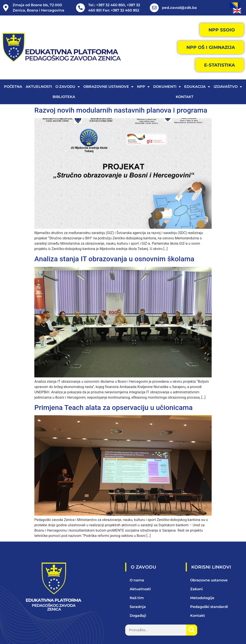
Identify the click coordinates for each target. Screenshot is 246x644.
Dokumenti (167, 87)
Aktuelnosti (39, 87)
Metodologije (202, 598)
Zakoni (196, 589)
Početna (13, 87)
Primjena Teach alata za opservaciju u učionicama (113, 408)
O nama (137, 580)
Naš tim (137, 598)
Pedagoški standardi (209, 607)
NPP (143, 87)
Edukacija (197, 87)
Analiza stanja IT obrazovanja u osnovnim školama (114, 259)
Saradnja (138, 607)
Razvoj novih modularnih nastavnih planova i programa (121, 110)
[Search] (192, 630)
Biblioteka (64, 97)
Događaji (138, 616)
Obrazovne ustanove (108, 87)
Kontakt (185, 97)
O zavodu (68, 87)
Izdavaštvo (228, 87)
